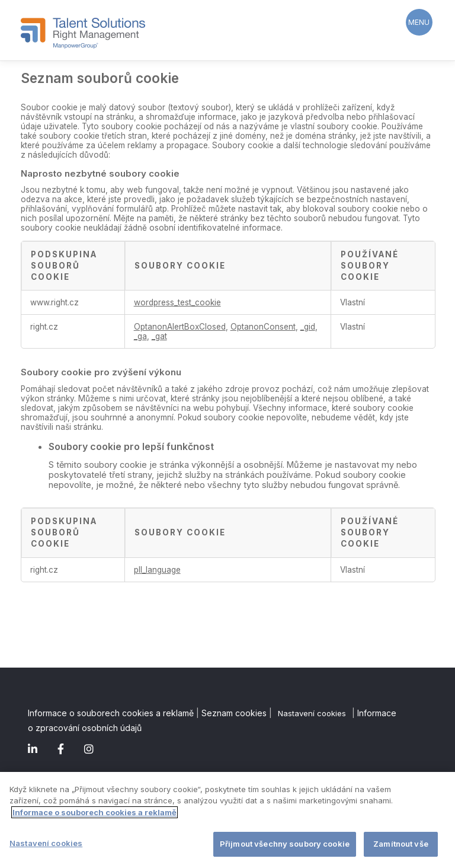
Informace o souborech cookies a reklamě (111, 713)
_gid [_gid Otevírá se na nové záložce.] (308, 327)
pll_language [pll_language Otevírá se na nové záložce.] (157, 570)
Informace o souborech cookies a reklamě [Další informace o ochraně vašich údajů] (94, 813)
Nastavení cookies (312, 713)
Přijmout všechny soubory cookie (285, 845)
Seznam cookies (234, 713)
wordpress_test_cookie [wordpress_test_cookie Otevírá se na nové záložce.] (177, 302)
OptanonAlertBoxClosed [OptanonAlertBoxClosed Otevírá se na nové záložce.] (180, 327)
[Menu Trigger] (419, 22)
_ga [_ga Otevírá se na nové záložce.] (140, 336)
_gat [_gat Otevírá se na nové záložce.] (159, 336)
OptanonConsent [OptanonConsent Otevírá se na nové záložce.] (263, 327)
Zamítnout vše (401, 845)
